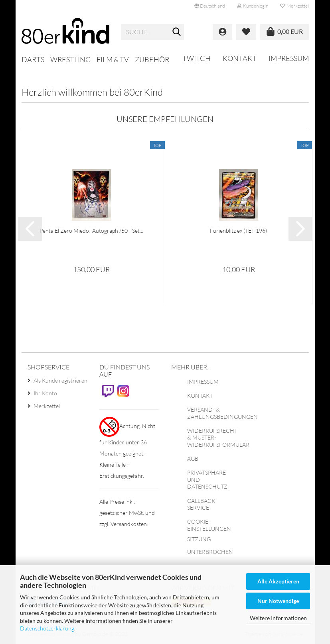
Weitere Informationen (278, 618)
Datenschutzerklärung (47, 628)
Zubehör (152, 59)
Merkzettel (294, 6)
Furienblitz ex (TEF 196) (238, 231)
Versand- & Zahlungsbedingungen (222, 413)
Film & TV (113, 59)
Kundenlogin (253, 6)
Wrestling (70, 59)
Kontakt (240, 58)
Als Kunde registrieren (60, 380)
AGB (193, 458)
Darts (33, 59)
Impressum (289, 58)
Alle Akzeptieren (278, 581)
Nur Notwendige (278, 601)
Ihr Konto (45, 393)
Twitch (197, 58)
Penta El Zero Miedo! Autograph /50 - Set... (91, 231)
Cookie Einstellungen (209, 525)
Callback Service (201, 504)
